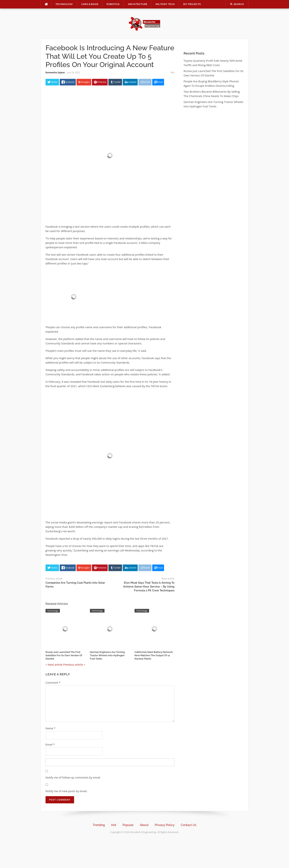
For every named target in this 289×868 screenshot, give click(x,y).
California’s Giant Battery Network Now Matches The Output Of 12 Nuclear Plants (154, 655)
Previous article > (74, 664)
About (144, 825)
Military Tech (165, 4)
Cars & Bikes (90, 4)
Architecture (138, 4)
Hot (114, 825)
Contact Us (189, 825)
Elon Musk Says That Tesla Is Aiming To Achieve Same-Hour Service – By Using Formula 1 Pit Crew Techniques (149, 587)
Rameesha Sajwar (55, 72)
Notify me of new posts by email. (67, 791)
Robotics (113, 4)
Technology (64, 4)
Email (50, 744)
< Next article (54, 664)
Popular (128, 825)
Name (51, 728)
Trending (99, 825)
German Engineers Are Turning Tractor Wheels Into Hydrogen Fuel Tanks (107, 655)
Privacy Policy (165, 825)
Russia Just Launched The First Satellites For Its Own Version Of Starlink (64, 655)
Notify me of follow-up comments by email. (73, 777)
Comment (53, 683)
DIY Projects (192, 4)
